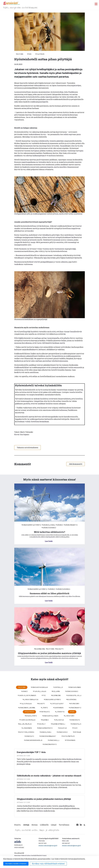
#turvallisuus (40, 691)
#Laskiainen (27, 728)
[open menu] (96, 4)
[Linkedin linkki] (81, 826)
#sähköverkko (49, 528)
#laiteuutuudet (57, 704)
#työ (44, 695)
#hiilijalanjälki (25, 724)
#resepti (59, 649)
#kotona (20, 54)
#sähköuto (29, 736)
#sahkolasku (48, 525)
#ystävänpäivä (68, 736)
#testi (75, 728)
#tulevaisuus (26, 704)
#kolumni (56, 691)
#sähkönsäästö (50, 744)
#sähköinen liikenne (27, 708)
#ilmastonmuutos (30, 700)
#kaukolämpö (31, 716)
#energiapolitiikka (50, 716)
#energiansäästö (45, 728)
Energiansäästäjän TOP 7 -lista (31, 752)
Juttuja (26, 825)
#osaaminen (58, 708)
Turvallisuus (64, 825)
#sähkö (59, 525)
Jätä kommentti (76, 464)
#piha (29, 54)
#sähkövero (62, 732)
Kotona (35, 825)
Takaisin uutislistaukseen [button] (28, 448)
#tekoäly (41, 724)
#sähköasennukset (48, 736)
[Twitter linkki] (84, 826)
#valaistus (59, 720)
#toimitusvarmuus (27, 720)
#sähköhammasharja (33, 740)
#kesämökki (71, 700)
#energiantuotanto (31, 525)
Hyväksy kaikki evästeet (16, 864)
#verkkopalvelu (74, 695)
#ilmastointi (69, 716)
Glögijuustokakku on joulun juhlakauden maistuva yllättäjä (44, 799)
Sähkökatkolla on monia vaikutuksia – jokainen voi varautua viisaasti (49, 776)
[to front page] (12, 3)
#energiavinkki (75, 687)
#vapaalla (58, 687)
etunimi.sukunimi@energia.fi (48, 846)
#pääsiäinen (70, 740)
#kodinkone (40, 649)
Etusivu (17, 825)
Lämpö (54, 825)
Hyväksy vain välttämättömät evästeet (48, 864)
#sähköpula (76, 724)
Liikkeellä (44, 825)
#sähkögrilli (54, 740)
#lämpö (44, 708)
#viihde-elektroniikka (27, 695)
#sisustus (62, 728)
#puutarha (40, 54)
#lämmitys (60, 712)
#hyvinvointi (74, 704)
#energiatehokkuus (39, 687)
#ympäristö (44, 712)
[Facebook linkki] (77, 826)
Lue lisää (49, 541)
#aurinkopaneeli (58, 724)
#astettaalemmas (26, 732)
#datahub (77, 732)
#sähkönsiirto (71, 525)
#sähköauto (75, 720)
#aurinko (45, 720)
